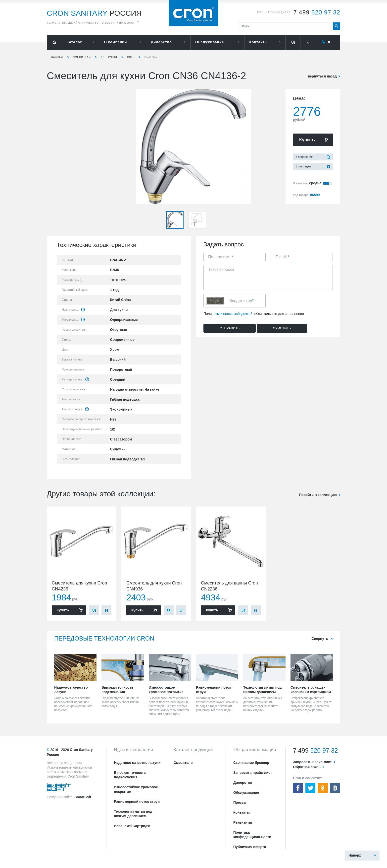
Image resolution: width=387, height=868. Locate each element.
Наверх (355, 855)
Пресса (240, 802)
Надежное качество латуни (137, 763)
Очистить (282, 328)
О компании (115, 42)
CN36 (131, 57)
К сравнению (304, 157)
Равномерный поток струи (137, 801)
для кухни (109, 57)
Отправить (230, 328)
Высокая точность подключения (130, 775)
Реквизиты (243, 822)
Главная (56, 57)
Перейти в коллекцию (318, 495)
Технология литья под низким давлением (133, 814)
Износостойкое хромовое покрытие (136, 789)
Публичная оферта (250, 847)
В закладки (303, 166)
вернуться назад (322, 76)
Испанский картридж (132, 826)
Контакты (258, 42)
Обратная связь (307, 767)
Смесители (82, 57)
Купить (307, 140)
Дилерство (161, 42)
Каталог (74, 42)
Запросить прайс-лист (253, 773)
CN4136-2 (151, 57)
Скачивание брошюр (251, 763)
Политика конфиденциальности (252, 835)
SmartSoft (83, 797)
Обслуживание (210, 42)
